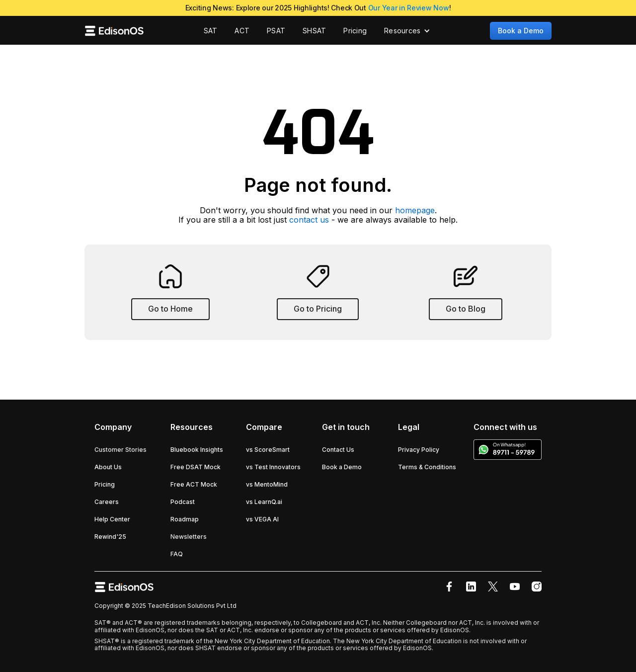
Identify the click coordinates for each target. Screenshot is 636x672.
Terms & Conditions (427, 467)
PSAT (276, 31)
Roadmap (185, 519)
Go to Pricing (318, 309)
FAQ (177, 554)
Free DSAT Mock (196, 467)
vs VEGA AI (262, 519)
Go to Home (170, 309)
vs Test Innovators (273, 467)
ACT (242, 31)
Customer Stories (120, 450)
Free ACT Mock (194, 484)
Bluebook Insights (197, 450)
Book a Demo (521, 31)
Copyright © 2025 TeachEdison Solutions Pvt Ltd (165, 606)
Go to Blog (466, 309)
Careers (107, 502)
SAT (211, 31)
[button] (407, 31)
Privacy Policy (419, 450)
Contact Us (338, 450)
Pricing (355, 31)
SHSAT (314, 31)
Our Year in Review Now (409, 8)
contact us (309, 220)
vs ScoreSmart (268, 450)
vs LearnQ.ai (264, 502)
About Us (108, 467)
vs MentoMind (267, 484)
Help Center (112, 519)
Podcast (183, 502)
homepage (415, 210)
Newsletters (189, 537)
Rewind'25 (110, 537)
